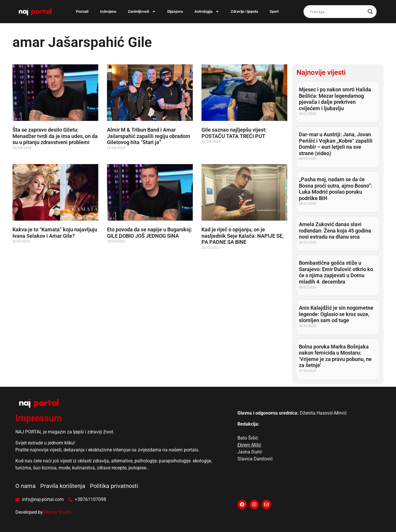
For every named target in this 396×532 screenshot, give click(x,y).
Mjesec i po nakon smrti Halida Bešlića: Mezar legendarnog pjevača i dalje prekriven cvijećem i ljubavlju (335, 99)
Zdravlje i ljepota (244, 11)
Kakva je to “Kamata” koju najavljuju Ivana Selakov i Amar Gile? (55, 233)
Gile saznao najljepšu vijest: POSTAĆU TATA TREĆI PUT (234, 133)
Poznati (82, 11)
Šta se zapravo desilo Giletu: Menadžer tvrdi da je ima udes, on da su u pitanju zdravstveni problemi (55, 136)
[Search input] (337, 12)
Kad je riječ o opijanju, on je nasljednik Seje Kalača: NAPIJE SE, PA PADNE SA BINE (242, 236)
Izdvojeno (108, 11)
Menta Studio (58, 512)
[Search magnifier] (370, 12)
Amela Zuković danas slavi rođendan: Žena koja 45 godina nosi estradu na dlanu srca (335, 230)
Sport (274, 11)
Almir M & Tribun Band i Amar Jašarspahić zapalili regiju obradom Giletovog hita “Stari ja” (149, 136)
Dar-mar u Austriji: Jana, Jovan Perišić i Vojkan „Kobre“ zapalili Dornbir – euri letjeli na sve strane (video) (336, 144)
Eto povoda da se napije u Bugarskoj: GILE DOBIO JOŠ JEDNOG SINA (150, 233)
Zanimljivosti (142, 11)
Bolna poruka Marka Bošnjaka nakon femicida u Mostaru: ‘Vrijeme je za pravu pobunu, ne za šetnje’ (335, 356)
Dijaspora (175, 11)
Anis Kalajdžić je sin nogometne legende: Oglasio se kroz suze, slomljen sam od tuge (336, 314)
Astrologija (207, 11)
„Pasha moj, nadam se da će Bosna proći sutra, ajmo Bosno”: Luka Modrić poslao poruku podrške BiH (336, 189)
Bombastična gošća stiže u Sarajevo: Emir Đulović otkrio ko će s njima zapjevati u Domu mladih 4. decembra (336, 272)
